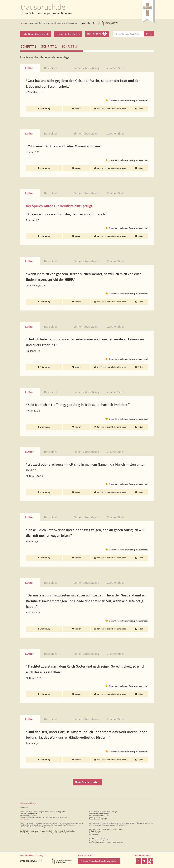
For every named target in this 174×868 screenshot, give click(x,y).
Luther (29, 68)
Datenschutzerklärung (28, 803)
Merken (77, 109)
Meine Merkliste (97, 34)
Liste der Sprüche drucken (68, 34)
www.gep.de (24, 819)
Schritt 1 (29, 46)
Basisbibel (50, 68)
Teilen (139, 109)
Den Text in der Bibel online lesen (110, 109)
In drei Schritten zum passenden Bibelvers (47, 13)
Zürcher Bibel (115, 68)
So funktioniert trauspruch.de (36, 34)
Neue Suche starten (87, 782)
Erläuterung (44, 109)
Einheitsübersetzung (86, 68)
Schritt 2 (49, 46)
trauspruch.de (43, 7)
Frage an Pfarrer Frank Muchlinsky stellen (99, 861)
